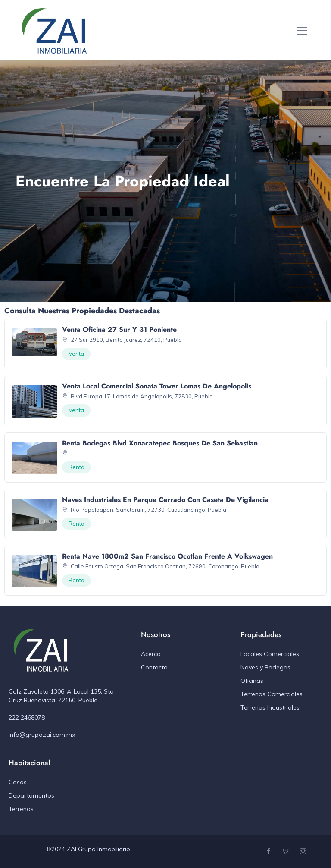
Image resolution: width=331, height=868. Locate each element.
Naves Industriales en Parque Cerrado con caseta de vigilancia (165, 500)
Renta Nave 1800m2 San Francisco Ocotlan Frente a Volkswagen (167, 556)
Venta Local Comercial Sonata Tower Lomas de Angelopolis (157, 386)
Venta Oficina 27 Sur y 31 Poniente (119, 330)
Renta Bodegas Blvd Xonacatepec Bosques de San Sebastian (160, 443)
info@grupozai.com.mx (42, 735)
